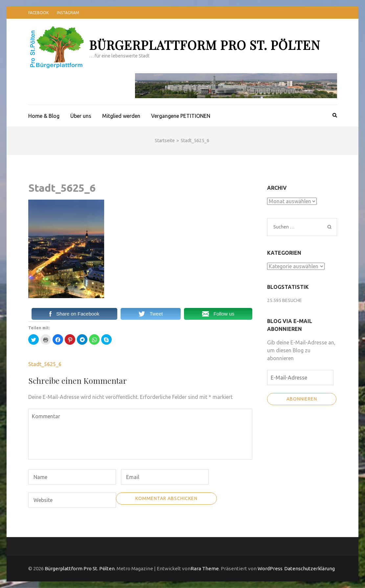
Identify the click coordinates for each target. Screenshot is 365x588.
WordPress (270, 568)
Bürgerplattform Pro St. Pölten (205, 45)
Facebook (38, 13)
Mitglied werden (121, 116)
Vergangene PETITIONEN (181, 116)
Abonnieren (302, 399)
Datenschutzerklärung (309, 568)
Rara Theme (205, 568)
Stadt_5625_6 (45, 364)
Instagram (68, 13)
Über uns (81, 116)
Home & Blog (44, 116)
